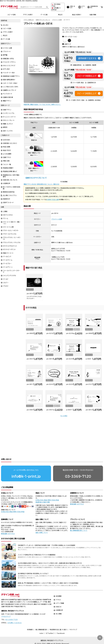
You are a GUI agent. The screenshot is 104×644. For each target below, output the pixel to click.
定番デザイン (7, 110)
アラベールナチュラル (10, 234)
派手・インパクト (8, 131)
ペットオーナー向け (9, 73)
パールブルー (7, 264)
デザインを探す (28, 15)
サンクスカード (8, 94)
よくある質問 (7, 154)
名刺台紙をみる (42, 184)
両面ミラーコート (8, 253)
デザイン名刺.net (29, 20)
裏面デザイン (34, 155)
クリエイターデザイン (9, 62)
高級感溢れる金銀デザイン (11, 76)
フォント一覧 (7, 164)
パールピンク (7, 257)
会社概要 (59, 588)
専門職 (5, 55)
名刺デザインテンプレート (43, 20)
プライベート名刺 (57, 20)
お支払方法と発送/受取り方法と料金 (13, 504)
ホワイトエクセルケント (10, 246)
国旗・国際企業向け (9, 80)
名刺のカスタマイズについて (36, 178)
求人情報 (59, 606)
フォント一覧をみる (53, 184)
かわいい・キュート (9, 120)
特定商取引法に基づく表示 (58, 622)
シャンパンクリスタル (10, 276)
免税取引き (7, 199)
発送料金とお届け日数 (43, 494)
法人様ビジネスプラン (10, 195)
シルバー (6, 283)
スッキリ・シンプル (9, 113)
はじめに (6, 25)
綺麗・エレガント (8, 124)
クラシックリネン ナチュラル (12, 242)
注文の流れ (7, 140)
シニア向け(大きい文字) (11, 87)
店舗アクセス (7, 157)
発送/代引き (7, 150)
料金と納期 (7, 147)
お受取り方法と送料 (53, 200)
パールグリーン (8, 267)
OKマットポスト (8, 215)
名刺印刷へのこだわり (10, 143)
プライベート (7, 52)
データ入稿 (44, 15)
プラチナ (6, 286)
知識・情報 (93, 15)
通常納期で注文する (89, 58)
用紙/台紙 (6, 161)
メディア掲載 (60, 595)
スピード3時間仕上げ (89, 93)
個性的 (5, 127)
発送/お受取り (77, 15)
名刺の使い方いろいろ (10, 180)
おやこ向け (6, 69)
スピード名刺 (11, 15)
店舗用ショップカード (10, 90)
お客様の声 (7, 184)
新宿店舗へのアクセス (77, 496)
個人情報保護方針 (41, 622)
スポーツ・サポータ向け (10, 83)
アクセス (58, 592)
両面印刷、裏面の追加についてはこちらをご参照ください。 (42, 105)
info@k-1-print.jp (26, 469)
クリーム (6, 219)
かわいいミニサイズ (9, 66)
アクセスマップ (6, 609)
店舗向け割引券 (8, 97)
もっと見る (64, 416)
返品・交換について (42, 525)
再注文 (60, 15)
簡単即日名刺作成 (9, 192)
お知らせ (59, 599)
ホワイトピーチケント (9, 250)
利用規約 (30, 622)
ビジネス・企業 (8, 48)
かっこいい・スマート (9, 117)
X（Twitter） (50, 626)
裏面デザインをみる (30, 184)
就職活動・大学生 (8, 59)
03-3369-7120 (78, 469)
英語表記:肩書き (8, 168)
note (41, 626)
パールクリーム (8, 260)
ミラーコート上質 (8, 227)
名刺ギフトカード (8, 203)
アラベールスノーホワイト (11, 230)
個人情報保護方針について (79, 523)
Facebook (61, 626)
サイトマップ (73, 622)
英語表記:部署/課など (10, 172)
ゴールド (6, 279)
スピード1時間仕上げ (89, 76)
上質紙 (5, 211)
